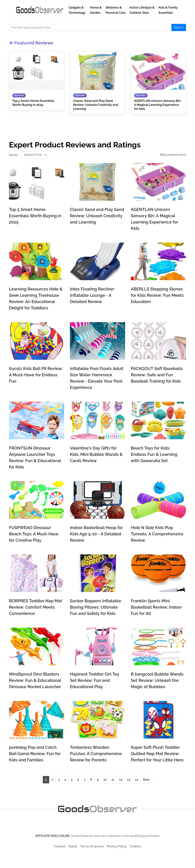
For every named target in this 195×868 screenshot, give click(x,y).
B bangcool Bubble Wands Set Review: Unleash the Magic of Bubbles (157, 680)
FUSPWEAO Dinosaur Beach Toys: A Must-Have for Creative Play (34, 534)
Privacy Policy (117, 846)
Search (179, 27)
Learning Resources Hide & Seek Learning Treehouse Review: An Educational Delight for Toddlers (36, 298)
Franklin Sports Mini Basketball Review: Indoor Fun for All (156, 607)
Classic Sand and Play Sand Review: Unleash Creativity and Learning (97, 216)
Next (146, 780)
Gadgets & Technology (77, 10)
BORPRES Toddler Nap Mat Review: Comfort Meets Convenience (36, 607)
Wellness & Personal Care (115, 10)
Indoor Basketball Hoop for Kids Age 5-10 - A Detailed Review (96, 534)
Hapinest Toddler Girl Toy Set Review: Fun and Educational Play (95, 680)
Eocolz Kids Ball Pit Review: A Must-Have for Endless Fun (36, 375)
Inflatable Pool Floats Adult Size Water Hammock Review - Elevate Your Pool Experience (97, 378)
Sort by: (14, 155)
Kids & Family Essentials (168, 10)
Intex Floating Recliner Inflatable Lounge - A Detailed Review (92, 295)
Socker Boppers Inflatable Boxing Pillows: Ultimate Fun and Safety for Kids (96, 607)
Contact (60, 846)
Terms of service (92, 846)
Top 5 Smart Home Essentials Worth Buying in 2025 (35, 216)
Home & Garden (96, 10)
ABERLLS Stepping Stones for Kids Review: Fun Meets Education (157, 295)
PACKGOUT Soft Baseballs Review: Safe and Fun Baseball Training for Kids (157, 375)
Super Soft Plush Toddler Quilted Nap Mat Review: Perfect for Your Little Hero (157, 754)
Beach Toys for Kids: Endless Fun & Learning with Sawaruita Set (154, 454)
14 (136, 780)
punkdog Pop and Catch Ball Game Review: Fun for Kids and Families (35, 754)
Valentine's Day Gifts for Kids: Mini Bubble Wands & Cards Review (96, 454)
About (73, 846)
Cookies (135, 846)
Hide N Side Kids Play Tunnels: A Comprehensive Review (157, 534)
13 (129, 780)
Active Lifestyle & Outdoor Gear (142, 10)
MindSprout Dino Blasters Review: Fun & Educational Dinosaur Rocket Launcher (35, 680)
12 (121, 780)
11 (113, 780)
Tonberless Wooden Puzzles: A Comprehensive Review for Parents (96, 754)
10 (105, 780)
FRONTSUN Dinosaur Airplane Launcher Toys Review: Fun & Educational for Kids (35, 457)
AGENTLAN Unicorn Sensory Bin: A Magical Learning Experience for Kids (154, 219)
